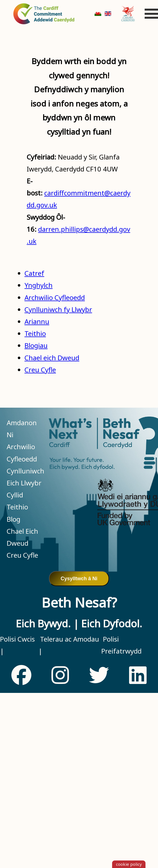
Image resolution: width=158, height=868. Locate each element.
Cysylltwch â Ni (79, 579)
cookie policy (129, 864)
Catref (34, 273)
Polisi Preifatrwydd (121, 645)
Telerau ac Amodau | (69, 645)
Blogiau (36, 345)
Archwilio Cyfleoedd (55, 297)
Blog (13, 519)
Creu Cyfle (40, 370)
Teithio (35, 333)
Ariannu (37, 321)
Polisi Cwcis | (17, 645)
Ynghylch (39, 285)
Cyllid (15, 495)
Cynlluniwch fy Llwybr (58, 309)
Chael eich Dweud (52, 358)
